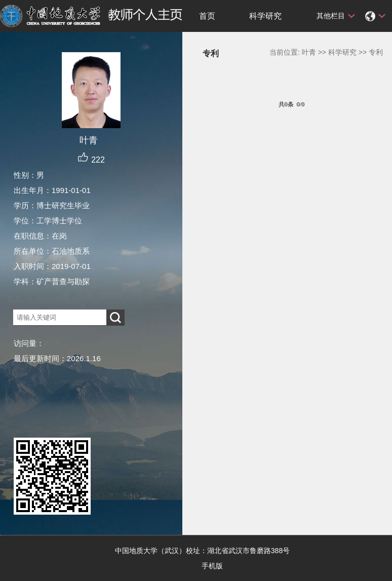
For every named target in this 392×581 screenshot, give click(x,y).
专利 (376, 52)
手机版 (212, 566)
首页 (207, 16)
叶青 (309, 52)
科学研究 (265, 16)
